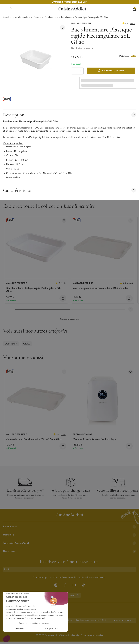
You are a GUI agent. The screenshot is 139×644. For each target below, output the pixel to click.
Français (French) (69, 595)
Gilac (27, 344)
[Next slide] (131, 309)
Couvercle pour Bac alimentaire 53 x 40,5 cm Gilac (101, 288)
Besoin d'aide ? (69, 527)
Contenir (37, 17)
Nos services (69, 551)
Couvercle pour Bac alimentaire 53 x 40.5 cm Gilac (96, 137)
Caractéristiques (69, 190)
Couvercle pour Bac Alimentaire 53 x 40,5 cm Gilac (48, 173)
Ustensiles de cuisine (22, 17)
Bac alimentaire (51, 17)
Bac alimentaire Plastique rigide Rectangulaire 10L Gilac (33, 290)
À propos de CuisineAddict (69, 543)
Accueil (6, 17)
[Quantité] (77, 71)
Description (69, 115)
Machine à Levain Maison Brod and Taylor (95, 439)
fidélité (133, 56)
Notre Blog (69, 535)
